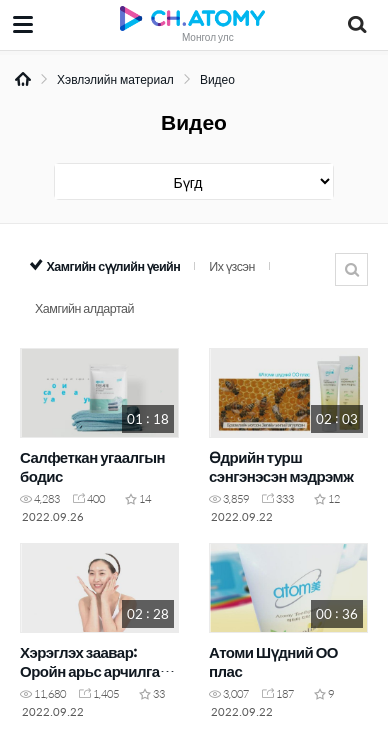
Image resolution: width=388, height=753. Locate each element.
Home (23, 79)
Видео (217, 79)
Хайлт (351, 269)
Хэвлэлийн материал (115, 79)
